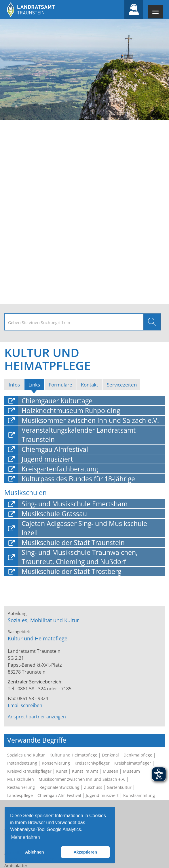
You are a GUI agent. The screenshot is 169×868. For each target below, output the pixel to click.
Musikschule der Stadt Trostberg (71, 571)
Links (36, 384)
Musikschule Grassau (54, 514)
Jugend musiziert (47, 459)
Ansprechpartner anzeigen (37, 717)
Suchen (152, 322)
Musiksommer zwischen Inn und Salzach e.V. (90, 420)
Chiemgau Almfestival (55, 449)
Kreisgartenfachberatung (60, 469)
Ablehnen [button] (35, 852)
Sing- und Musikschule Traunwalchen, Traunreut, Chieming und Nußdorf (80, 557)
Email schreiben (25, 705)
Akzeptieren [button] (85, 852)
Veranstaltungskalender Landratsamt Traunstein (79, 435)
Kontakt (90, 385)
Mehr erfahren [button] (25, 837)
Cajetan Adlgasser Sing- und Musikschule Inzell (84, 528)
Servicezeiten (122, 385)
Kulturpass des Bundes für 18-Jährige (78, 479)
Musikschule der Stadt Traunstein (73, 542)
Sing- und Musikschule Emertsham (75, 504)
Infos (14, 385)
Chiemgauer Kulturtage (57, 401)
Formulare (60, 385)
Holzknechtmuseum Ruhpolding (71, 410)
